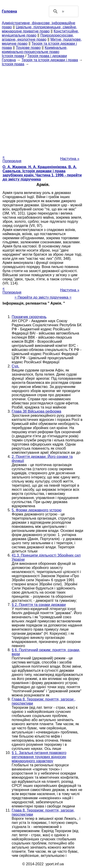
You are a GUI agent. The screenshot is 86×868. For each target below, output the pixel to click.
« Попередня (12, 159)
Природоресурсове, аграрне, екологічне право (38, 37)
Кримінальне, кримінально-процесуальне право (35, 50)
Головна (9, 60)
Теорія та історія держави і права (50, 60)
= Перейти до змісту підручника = (43, 297)
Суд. (15, 366)
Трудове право (28, 48)
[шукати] (63, 11)
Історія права (13, 56)
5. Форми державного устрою (37, 510)
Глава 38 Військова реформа (36, 411)
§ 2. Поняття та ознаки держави (39, 605)
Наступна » (70, 159)
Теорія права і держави (47, 56)
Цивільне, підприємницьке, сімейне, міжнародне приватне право (39, 29)
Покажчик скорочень (29, 317)
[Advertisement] (43, 109)
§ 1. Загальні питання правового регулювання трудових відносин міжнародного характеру (39, 757)
